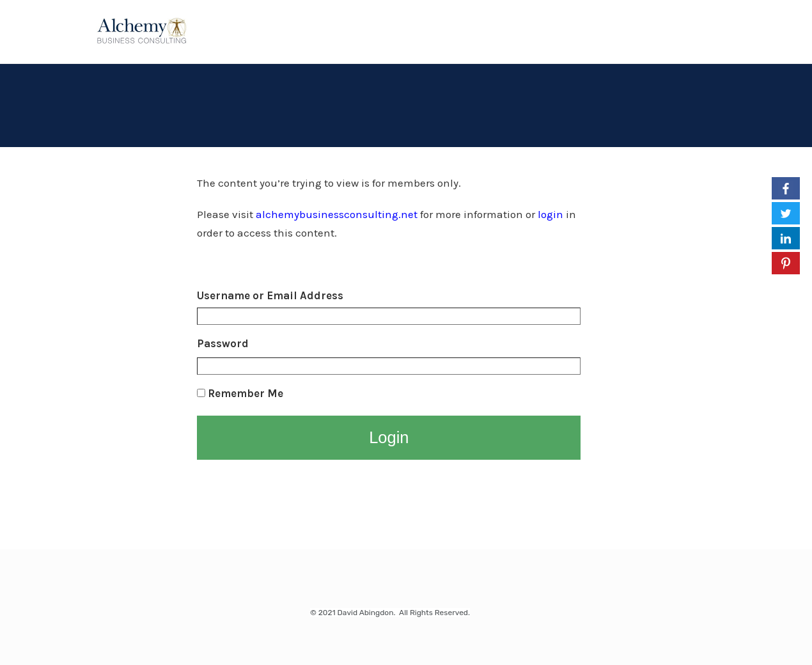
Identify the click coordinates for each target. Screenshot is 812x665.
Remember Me (240, 393)
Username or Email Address (270, 295)
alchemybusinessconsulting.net (337, 214)
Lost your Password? (246, 481)
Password (223, 343)
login (550, 214)
